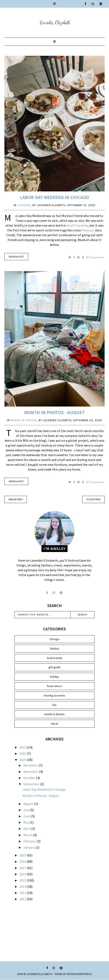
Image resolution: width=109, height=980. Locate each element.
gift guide (55, 667)
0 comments (95, 257)
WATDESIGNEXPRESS (80, 974)
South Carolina (77, 225)
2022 (23, 747)
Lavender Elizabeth (39, 974)
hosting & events (55, 695)
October (30, 778)
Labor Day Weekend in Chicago (54, 197)
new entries (16, 499)
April (27, 829)
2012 (23, 899)
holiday (54, 677)
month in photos (24, 420)
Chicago (24, 205)
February (88, 230)
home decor (54, 686)
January (29, 847)
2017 (23, 868)
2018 (23, 861)
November (31, 772)
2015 (23, 880)
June (27, 816)
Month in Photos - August (54, 412)
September (32, 784)
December (31, 765)
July (27, 810)
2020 (23, 760)
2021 (23, 753)
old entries (93, 499)
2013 (23, 893)
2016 (23, 874)
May (27, 822)
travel (55, 724)
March (28, 835)
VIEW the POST (16, 257)
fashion (54, 649)
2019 (23, 855)
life (54, 705)
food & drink (54, 658)
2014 (23, 886)
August (29, 804)
